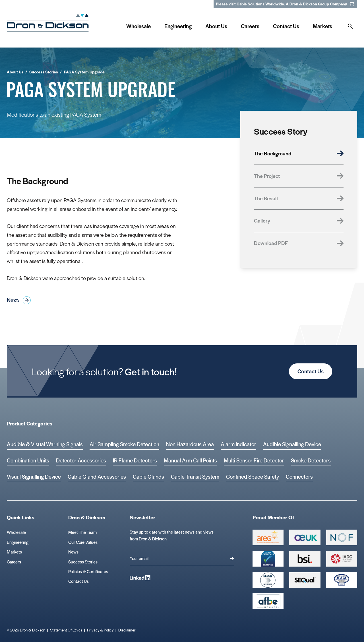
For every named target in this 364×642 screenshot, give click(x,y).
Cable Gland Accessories (97, 477)
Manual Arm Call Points (190, 460)
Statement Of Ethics (66, 630)
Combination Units (28, 460)
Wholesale (16, 532)
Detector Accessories (81, 460)
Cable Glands (148, 477)
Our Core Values (83, 542)
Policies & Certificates (88, 571)
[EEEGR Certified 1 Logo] (268, 580)
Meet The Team (82, 532)
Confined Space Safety (253, 477)
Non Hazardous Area (190, 444)
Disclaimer (127, 630)
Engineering (18, 542)
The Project (299, 176)
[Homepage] (48, 25)
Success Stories (83, 562)
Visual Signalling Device (34, 477)
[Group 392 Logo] (342, 559)
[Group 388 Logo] (305, 537)
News (73, 552)
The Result (299, 198)
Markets (14, 552)
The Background (299, 153)
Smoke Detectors (311, 460)
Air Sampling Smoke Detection (124, 444)
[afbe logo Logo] (268, 601)
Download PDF (299, 243)
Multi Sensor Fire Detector (254, 460)
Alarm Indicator (238, 444)
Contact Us (311, 371)
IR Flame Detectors (135, 460)
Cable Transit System (195, 477)
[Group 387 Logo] (268, 537)
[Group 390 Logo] (305, 580)
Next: (19, 300)
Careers (14, 562)
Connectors (299, 477)
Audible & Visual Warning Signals (45, 444)
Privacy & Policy (100, 630)
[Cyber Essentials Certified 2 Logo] (268, 559)
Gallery (299, 220)
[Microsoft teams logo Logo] (342, 580)
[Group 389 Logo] (305, 559)
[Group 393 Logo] (342, 537)
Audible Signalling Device (292, 444)
